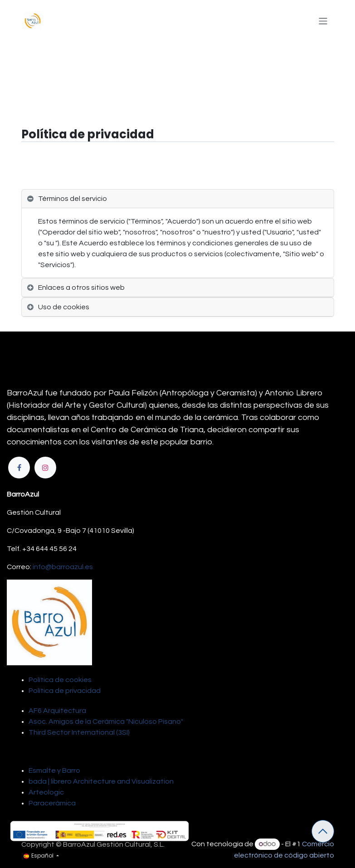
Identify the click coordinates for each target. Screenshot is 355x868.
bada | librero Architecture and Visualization (101, 781)
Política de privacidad (65, 691)
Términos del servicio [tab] (73, 199)
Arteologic (46, 792)
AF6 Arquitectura (57, 711)
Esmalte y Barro (54, 770)
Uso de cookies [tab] (64, 307)
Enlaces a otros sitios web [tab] (81, 288)
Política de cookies (60, 680)
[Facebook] (19, 468)
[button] (323, 831)
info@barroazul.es (63, 567)
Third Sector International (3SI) (79, 732)
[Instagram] (45, 468)
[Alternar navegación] (323, 21)
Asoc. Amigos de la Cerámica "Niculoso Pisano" (106, 722)
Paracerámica (52, 803)
